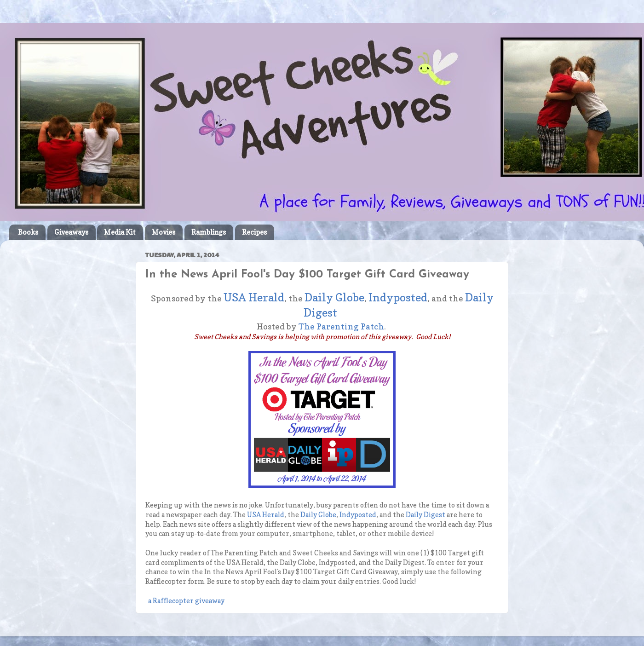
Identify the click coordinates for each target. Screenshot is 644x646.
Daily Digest (425, 515)
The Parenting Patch (341, 326)
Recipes (254, 232)
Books (28, 232)
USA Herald (254, 297)
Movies (164, 232)
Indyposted (398, 297)
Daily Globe (334, 297)
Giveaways (71, 232)
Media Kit (120, 232)
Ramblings (209, 232)
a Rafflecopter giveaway (186, 601)
